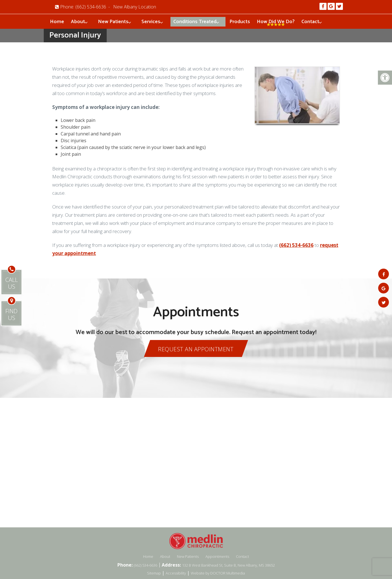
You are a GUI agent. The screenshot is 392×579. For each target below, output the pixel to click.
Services (151, 22)
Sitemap (154, 573)
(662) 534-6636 (91, 7)
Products (240, 22)
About (78, 22)
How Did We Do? (276, 22)
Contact (310, 22)
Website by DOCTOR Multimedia (218, 573)
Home (57, 22)
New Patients (113, 22)
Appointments (217, 556)
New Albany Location (135, 7)
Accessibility (176, 573)
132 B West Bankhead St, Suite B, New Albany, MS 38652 (228, 565)
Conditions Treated (195, 22)
